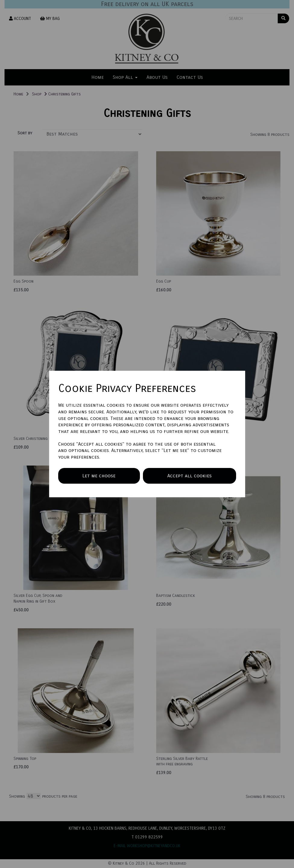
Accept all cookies (190, 476)
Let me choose (99, 476)
